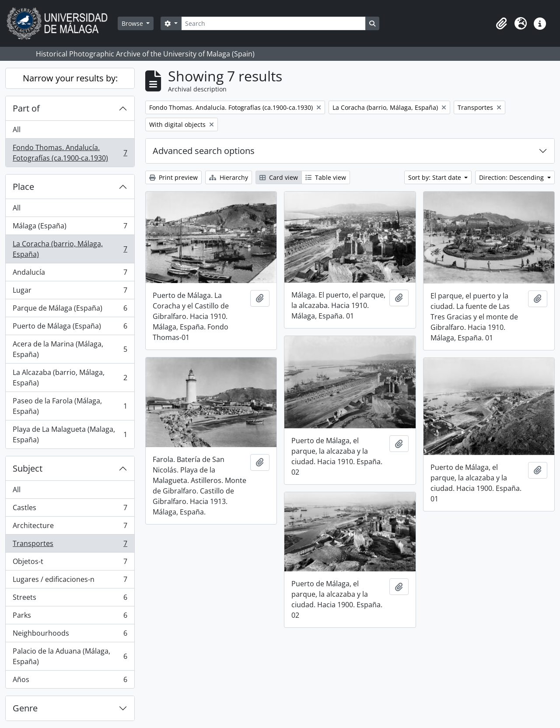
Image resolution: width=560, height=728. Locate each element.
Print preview (173, 177)
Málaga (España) (70, 228)
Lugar (70, 292)
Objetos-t (70, 563)
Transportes (70, 545)
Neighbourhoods (70, 635)
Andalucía (70, 274)
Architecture (70, 527)
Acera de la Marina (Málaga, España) (70, 349)
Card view (279, 177)
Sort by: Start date (436, 177)
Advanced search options (204, 151)
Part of (26, 108)
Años (70, 681)
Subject (28, 468)
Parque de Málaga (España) (70, 310)
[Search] (273, 23)
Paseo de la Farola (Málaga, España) (70, 406)
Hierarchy (229, 177)
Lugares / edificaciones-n (70, 581)
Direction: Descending (512, 177)
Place (23, 187)
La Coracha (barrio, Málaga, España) (70, 249)
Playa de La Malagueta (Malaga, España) (70, 434)
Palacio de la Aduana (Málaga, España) (70, 656)
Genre (25, 708)
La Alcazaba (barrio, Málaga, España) (70, 378)
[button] (501, 24)
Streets (70, 599)
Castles (70, 509)
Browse (133, 23)
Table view (326, 177)
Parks (70, 617)
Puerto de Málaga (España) (70, 328)
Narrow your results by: (70, 78)
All (17, 129)
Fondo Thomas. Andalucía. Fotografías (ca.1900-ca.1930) (70, 153)
